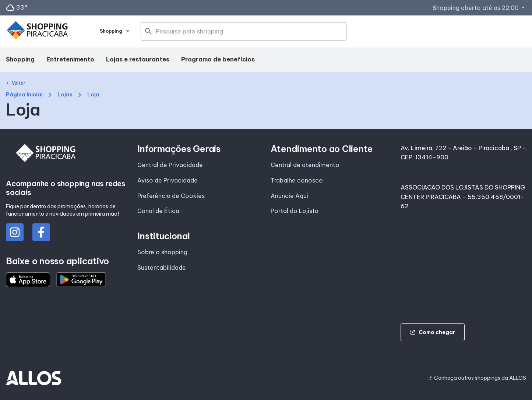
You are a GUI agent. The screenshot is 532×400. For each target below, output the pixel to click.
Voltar (16, 83)
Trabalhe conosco (297, 180)
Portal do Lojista (295, 211)
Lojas (65, 95)
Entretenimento (70, 59)
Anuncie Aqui (289, 196)
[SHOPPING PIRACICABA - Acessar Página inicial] (37, 32)
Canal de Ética (158, 211)
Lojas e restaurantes (138, 59)
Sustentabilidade (162, 268)
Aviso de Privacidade (168, 180)
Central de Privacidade (170, 165)
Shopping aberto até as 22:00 (479, 8)
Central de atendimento (305, 165)
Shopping (20, 59)
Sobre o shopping (162, 252)
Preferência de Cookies (171, 196)
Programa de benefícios (218, 59)
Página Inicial (24, 95)
